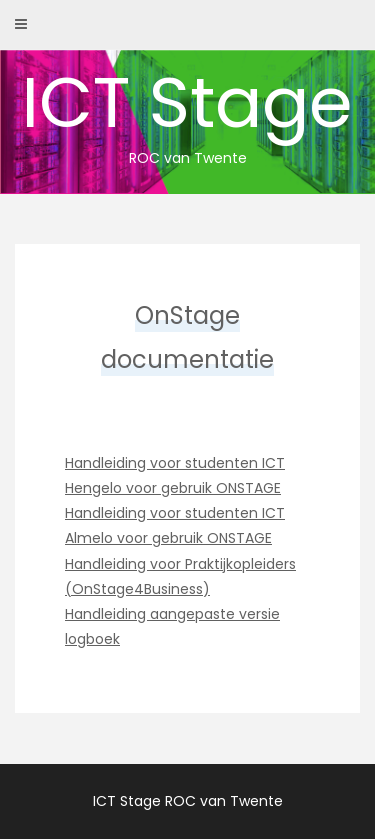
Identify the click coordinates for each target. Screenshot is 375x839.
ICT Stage (187, 111)
